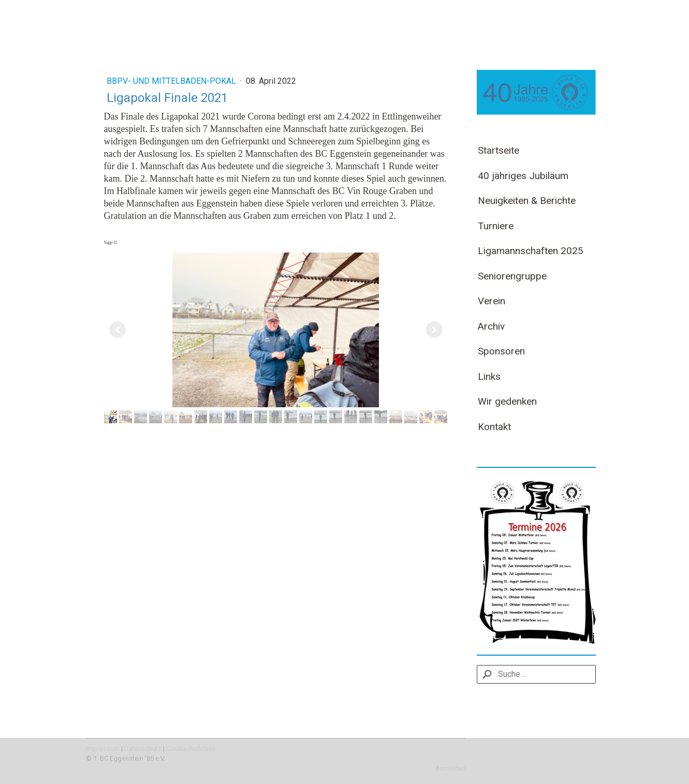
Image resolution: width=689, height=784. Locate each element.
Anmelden (451, 768)
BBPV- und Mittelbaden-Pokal (172, 81)
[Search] (536, 674)
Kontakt (494, 427)
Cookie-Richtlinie (191, 749)
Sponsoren (501, 351)
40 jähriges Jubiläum (523, 176)
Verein (492, 301)
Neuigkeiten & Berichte (527, 201)
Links (489, 376)
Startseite (499, 150)
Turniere (496, 226)
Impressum (103, 749)
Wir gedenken (507, 401)
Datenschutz (143, 749)
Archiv (491, 326)
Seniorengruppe (512, 276)
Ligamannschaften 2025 (531, 251)
